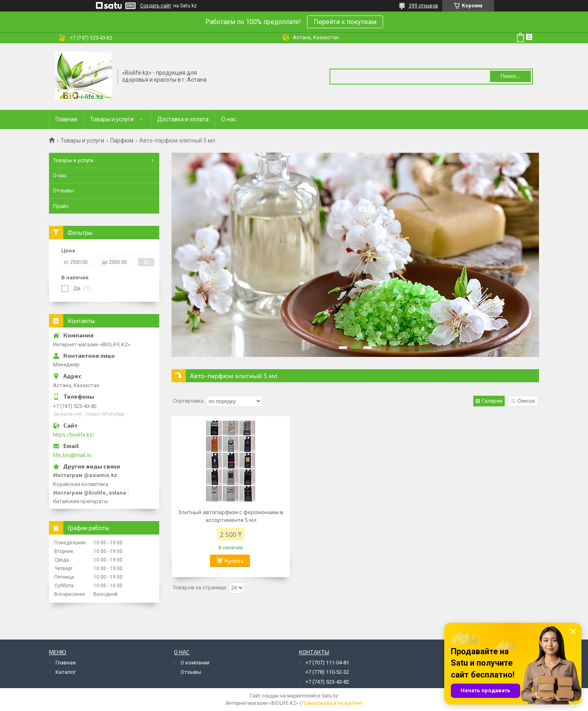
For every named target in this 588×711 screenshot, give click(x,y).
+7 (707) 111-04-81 (327, 663)
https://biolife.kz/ (74, 435)
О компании (195, 663)
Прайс (61, 206)
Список (526, 401)
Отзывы (63, 191)
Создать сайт (156, 6)
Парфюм (122, 140)
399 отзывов (423, 6)
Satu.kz (330, 696)
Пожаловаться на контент (332, 703)
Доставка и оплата (183, 119)
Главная (66, 119)
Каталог (66, 672)
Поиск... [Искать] (510, 76)
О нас (229, 119)
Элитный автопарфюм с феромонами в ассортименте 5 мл (231, 516)
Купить (234, 561)
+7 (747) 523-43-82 (327, 682)
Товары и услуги (112, 119)
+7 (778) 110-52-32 (327, 672)
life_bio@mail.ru (72, 455)
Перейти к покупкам (345, 22)
